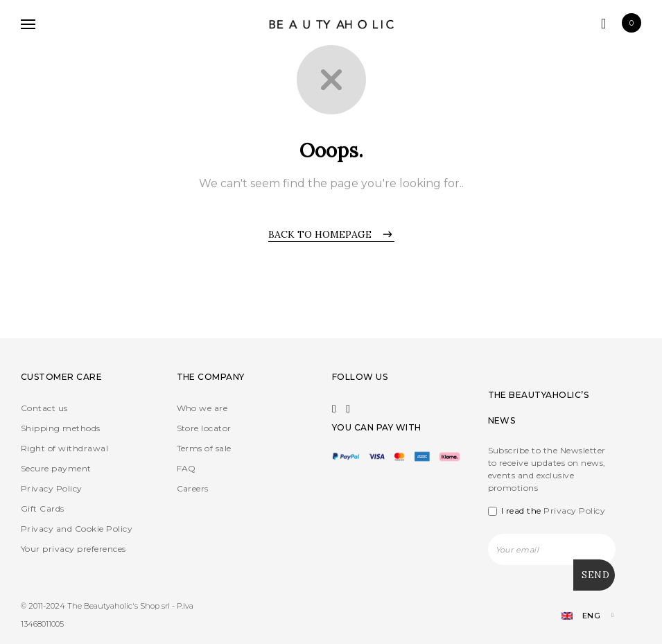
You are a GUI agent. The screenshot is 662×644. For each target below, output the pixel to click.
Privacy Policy (52, 488)
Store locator (204, 428)
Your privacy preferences (73, 549)
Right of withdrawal (64, 448)
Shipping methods (61, 428)
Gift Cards (43, 508)
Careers (193, 488)
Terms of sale (204, 448)
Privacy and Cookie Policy (77, 529)
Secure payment (56, 468)
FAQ (186, 468)
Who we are (202, 408)
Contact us (44, 408)
